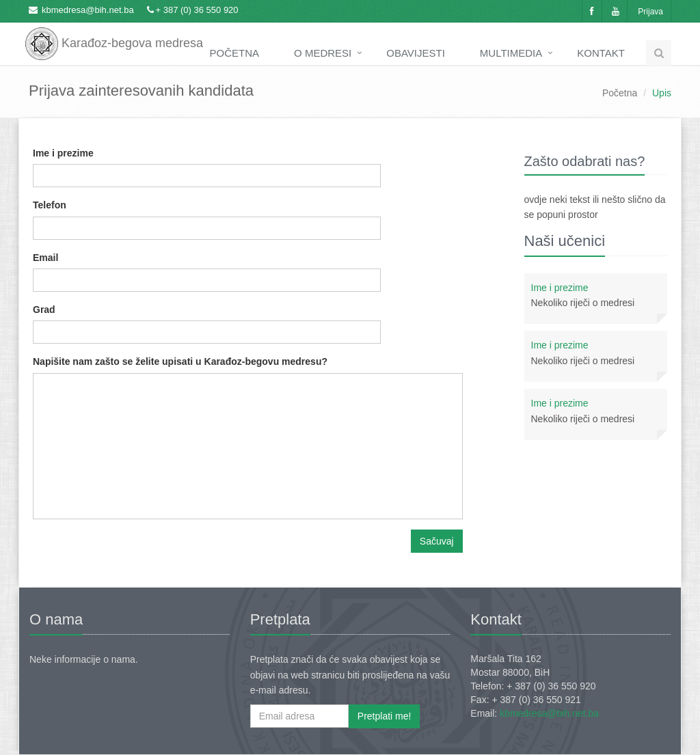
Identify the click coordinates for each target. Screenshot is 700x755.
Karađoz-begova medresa (114, 34)
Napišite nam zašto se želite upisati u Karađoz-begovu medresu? (180, 361)
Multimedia (511, 53)
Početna (235, 53)
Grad (44, 310)
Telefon (50, 205)
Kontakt (601, 53)
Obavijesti (416, 53)
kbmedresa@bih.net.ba (88, 10)
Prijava (650, 12)
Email (45, 258)
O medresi (323, 53)
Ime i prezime (63, 153)
